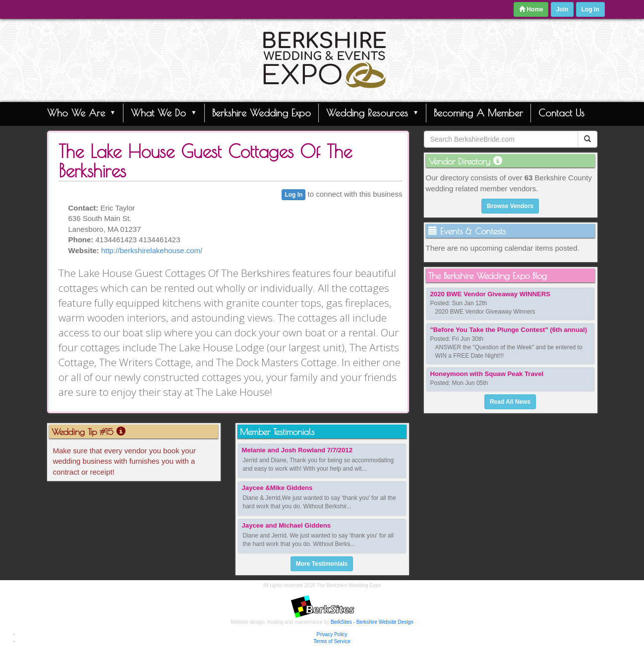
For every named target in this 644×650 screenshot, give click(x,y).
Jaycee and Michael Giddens (287, 525)
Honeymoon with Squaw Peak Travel (487, 374)
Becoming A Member (478, 113)
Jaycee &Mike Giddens (277, 488)
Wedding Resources (373, 112)
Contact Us (561, 113)
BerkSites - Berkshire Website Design (372, 622)
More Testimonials (322, 564)
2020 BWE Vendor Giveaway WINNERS (491, 294)
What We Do (164, 112)
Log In (590, 9)
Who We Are (82, 112)
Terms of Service (332, 641)
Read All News (510, 402)
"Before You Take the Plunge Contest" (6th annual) (509, 330)
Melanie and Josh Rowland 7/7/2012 (297, 450)
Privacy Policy (332, 634)
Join (562, 9)
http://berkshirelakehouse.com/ (152, 250)
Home (531, 9)
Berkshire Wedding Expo (262, 113)
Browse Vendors (510, 206)
